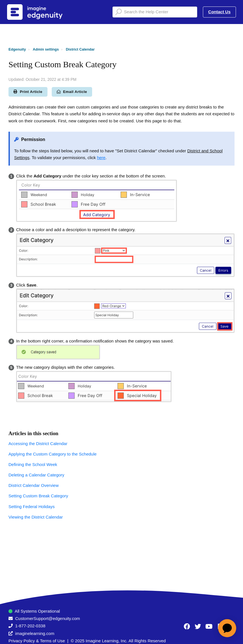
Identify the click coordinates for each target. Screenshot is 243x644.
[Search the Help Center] (155, 12)
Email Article (72, 92)
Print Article (28, 92)
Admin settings (46, 49)
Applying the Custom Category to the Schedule (53, 454)
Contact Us (219, 12)
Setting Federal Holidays (32, 507)
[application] (227, 628)
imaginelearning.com (35, 633)
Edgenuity (17, 49)
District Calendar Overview (34, 485)
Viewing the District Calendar (36, 517)
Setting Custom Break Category (38, 496)
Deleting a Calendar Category (36, 475)
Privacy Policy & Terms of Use (37, 641)
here (101, 158)
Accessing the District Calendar (38, 444)
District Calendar (80, 49)
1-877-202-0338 (30, 626)
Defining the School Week (33, 464)
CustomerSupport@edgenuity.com (48, 618)
